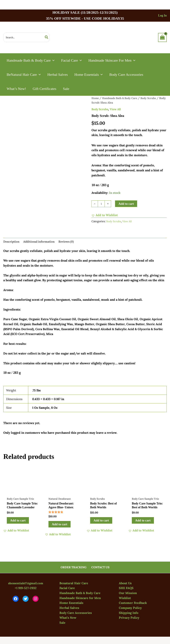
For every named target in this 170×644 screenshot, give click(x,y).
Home (95, 98)
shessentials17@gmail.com (26, 583)
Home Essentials (71, 603)
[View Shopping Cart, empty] (162, 37)
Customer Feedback (133, 603)
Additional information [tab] (40, 242)
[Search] (47, 37)
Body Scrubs (100, 109)
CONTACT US (100, 567)
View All (117, 109)
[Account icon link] (162, 16)
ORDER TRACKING (74, 567)
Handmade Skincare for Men (80, 598)
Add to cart (126, 204)
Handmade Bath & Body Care (121, 98)
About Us (125, 583)
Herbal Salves (69, 608)
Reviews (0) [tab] (69, 242)
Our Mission (128, 593)
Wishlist (125, 598)
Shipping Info (129, 613)
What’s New (68, 618)
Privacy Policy (129, 618)
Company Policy (130, 608)
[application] (53, 60)
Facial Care (67, 588)
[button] (105, 215)
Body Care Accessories (76, 613)
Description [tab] (12, 242)
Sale (62, 623)
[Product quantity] (101, 204)
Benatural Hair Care (74, 583)
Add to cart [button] (18, 521)
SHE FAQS (126, 588)
